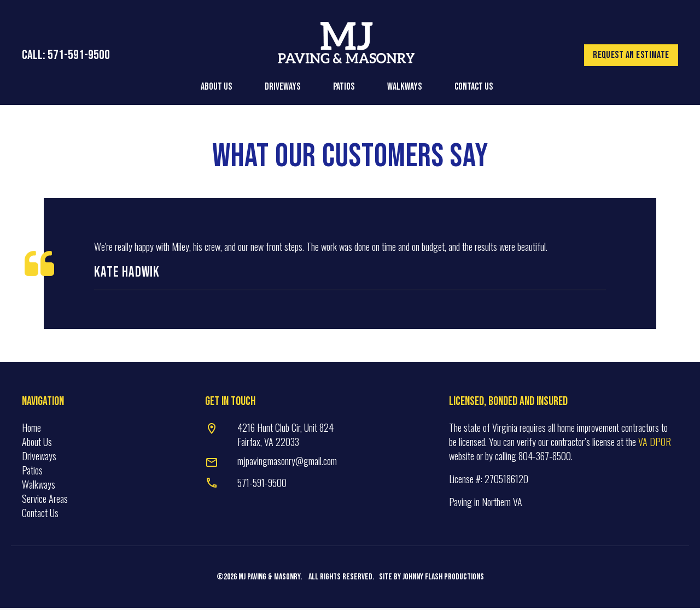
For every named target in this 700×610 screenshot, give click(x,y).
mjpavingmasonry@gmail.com (287, 463)
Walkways (39, 486)
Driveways (39, 458)
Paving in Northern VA (486, 504)
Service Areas (45, 501)
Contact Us (40, 515)
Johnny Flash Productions (443, 579)
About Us (37, 444)
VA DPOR (655, 444)
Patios (32, 472)
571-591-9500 (262, 485)
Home (31, 429)
